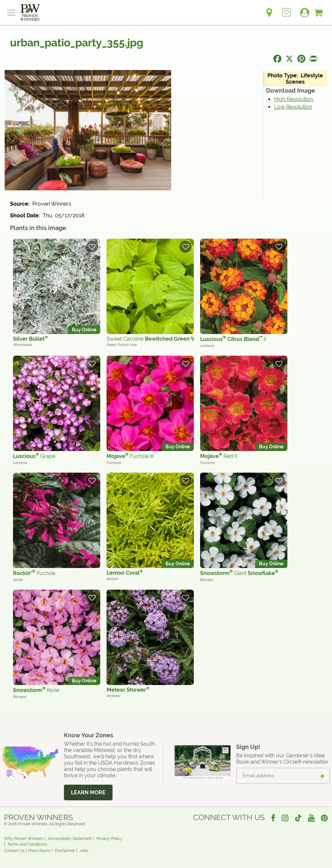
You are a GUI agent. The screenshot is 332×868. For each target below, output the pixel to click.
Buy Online (84, 330)
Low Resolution (293, 107)
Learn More (88, 792)
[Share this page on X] (289, 59)
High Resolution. (294, 99)
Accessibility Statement (70, 839)
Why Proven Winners (24, 839)
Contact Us (14, 851)
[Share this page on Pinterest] (301, 59)
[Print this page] (313, 59)
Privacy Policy (110, 839)
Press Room (39, 851)
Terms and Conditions (27, 844)
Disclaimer (65, 851)
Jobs (84, 851)
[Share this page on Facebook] (277, 59)
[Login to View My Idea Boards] (286, 9)
